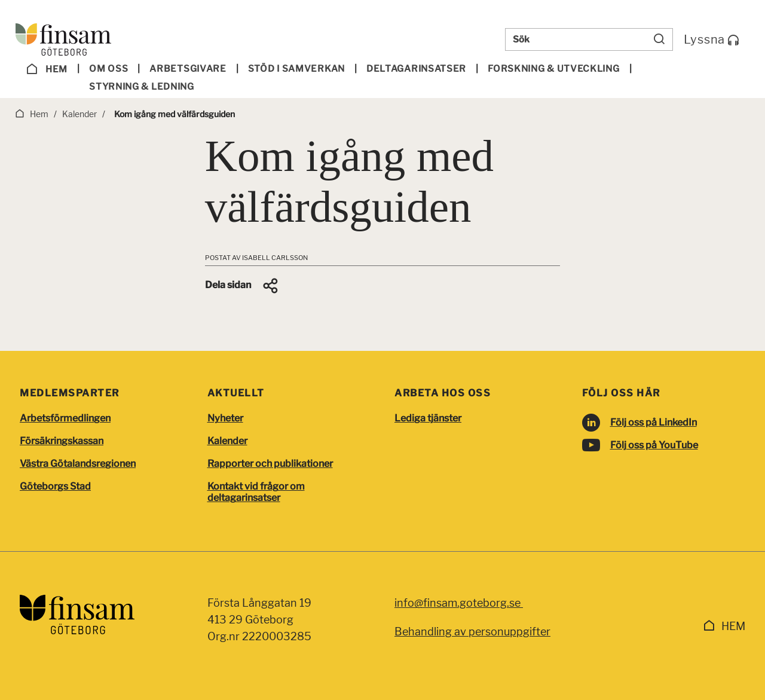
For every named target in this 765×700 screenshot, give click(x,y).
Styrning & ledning (142, 87)
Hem (47, 69)
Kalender (227, 441)
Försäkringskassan (62, 441)
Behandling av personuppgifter (472, 632)
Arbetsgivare (188, 69)
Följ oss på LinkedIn (654, 422)
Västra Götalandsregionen (78, 464)
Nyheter (225, 418)
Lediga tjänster (428, 418)
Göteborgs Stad (55, 486)
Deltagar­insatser (416, 69)
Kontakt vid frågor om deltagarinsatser (256, 492)
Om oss (108, 69)
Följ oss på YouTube (654, 445)
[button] (242, 286)
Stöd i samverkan (296, 69)
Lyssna (712, 39)
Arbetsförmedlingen (65, 418)
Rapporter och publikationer (270, 464)
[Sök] (659, 39)
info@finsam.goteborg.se (459, 603)
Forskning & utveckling (553, 69)
